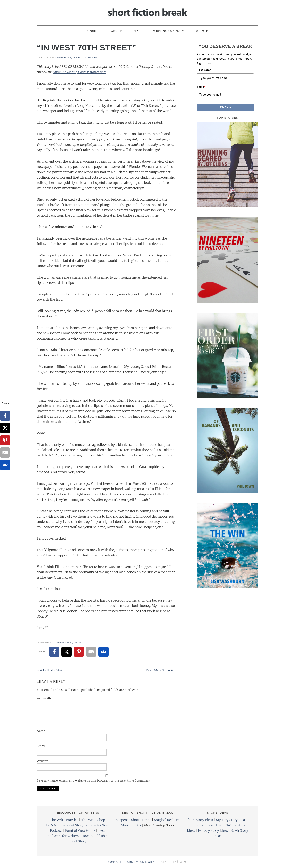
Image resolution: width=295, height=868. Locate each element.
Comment (45, 698)
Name (42, 731)
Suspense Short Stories (133, 820)
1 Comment (91, 58)
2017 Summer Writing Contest (66, 643)
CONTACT (115, 862)
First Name (204, 70)
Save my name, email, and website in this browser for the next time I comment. (94, 780)
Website (43, 761)
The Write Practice (64, 820)
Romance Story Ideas (206, 825)
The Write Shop (93, 820)
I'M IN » (225, 107)
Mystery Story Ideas (231, 820)
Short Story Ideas (200, 820)
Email (42, 746)
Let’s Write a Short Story (65, 825)
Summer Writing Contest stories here (80, 72)
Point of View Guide (80, 830)
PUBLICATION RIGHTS (141, 862)
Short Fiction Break (147, 11)
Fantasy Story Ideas (213, 830)
